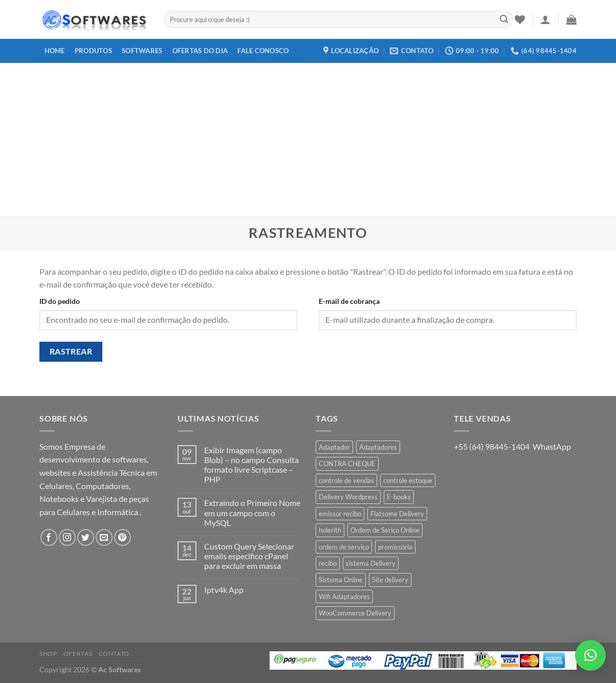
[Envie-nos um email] (104, 537)
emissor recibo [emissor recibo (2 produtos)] (340, 514)
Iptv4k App (224, 590)
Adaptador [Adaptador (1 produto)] (334, 447)
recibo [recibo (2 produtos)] (328, 563)
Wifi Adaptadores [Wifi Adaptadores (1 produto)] (344, 597)
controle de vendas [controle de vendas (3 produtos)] (346, 480)
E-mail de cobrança (349, 301)
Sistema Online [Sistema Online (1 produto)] (341, 580)
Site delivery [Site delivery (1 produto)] (390, 580)
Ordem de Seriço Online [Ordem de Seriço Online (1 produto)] (385, 530)
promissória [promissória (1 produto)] (395, 547)
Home (55, 51)
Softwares (142, 51)
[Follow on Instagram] (67, 537)
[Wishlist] (520, 19)
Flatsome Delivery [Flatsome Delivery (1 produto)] (397, 514)
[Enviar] (504, 19)
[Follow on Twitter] (86, 537)
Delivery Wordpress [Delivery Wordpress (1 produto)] (348, 497)
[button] (590, 655)
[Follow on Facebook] (49, 537)
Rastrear (71, 351)
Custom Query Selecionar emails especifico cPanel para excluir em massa (249, 556)
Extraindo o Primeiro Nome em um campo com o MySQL (252, 512)
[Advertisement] (308, 140)
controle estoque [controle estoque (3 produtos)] (408, 480)
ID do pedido (60, 301)
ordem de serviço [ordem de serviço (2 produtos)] (344, 547)
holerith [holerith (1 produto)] (330, 530)
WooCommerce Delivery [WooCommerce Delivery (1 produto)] (355, 613)
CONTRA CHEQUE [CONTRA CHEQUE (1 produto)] (347, 464)
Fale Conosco (263, 51)
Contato (114, 654)
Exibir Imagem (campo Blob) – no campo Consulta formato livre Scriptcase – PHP (251, 465)
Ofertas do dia (200, 51)
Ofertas (78, 654)
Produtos (93, 51)
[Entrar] (545, 19)
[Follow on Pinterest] (123, 537)
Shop (48, 654)
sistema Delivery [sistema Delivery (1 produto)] (371, 563)
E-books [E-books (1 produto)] (399, 497)
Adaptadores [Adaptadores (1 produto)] (378, 447)
